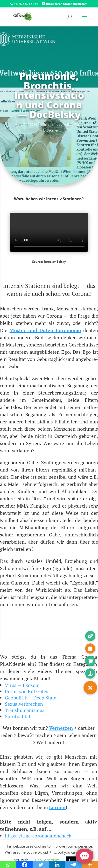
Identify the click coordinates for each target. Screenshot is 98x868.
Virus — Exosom (22, 685)
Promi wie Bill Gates (27, 691)
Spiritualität (18, 716)
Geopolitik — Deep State (31, 698)
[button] (90, 688)
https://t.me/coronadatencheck (38, 836)
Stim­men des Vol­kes (57, 124)
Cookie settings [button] (47, 860)
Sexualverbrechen (24, 704)
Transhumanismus (25, 710)
